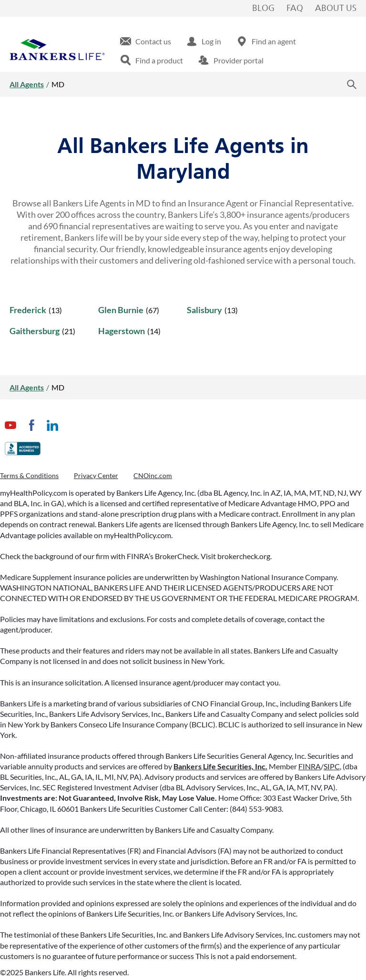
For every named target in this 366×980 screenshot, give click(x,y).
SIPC (332, 766)
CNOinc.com (153, 475)
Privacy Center (96, 475)
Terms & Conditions (29, 475)
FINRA (310, 766)
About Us (336, 9)
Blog (263, 9)
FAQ (295, 9)
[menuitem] (146, 41)
